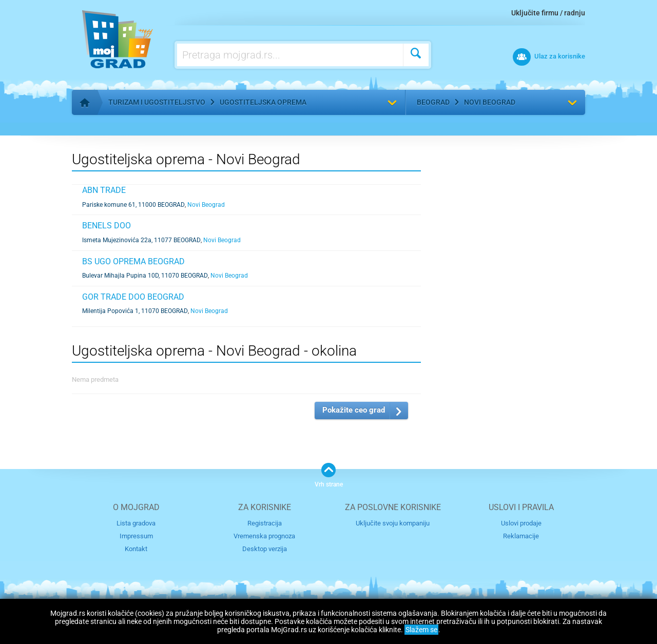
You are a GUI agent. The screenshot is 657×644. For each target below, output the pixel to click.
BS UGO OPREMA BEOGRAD (133, 261)
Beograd (433, 102)
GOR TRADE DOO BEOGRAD (133, 297)
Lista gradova (136, 523)
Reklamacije (521, 536)
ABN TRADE (104, 190)
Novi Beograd (490, 102)
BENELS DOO (107, 226)
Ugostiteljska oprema (263, 102)
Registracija (265, 523)
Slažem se (421, 630)
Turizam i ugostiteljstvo (157, 102)
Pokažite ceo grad (354, 410)
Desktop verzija (265, 549)
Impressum (136, 536)
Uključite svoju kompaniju (393, 523)
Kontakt (136, 549)
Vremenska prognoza (264, 536)
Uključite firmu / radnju (548, 13)
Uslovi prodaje (521, 523)
